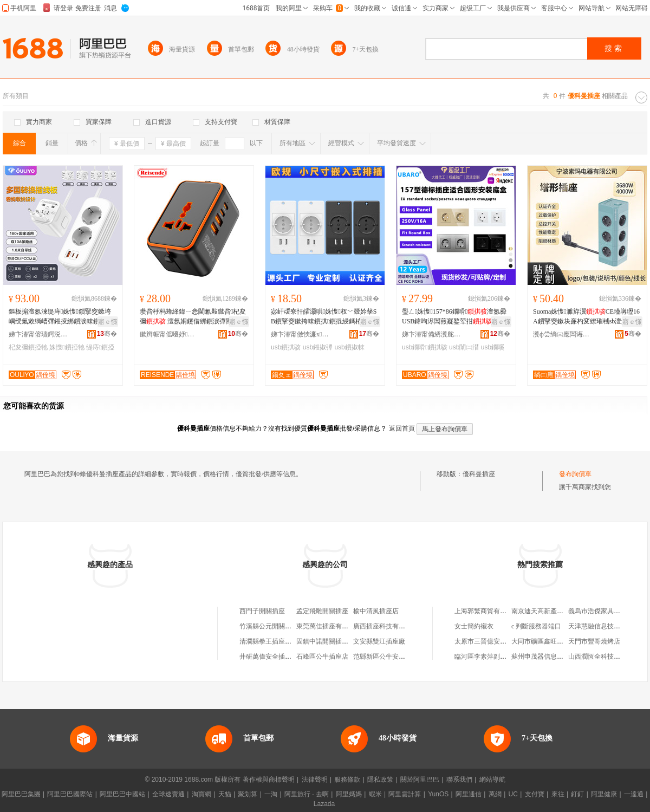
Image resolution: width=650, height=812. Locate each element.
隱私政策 (380, 779)
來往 (558, 794)
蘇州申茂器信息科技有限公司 (554, 657)
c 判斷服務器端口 (536, 626)
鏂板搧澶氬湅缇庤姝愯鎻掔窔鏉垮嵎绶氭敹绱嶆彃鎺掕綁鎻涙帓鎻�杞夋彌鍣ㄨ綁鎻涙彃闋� (61, 317)
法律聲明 (315, 779)
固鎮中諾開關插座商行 (329, 641)
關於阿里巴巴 (420, 779)
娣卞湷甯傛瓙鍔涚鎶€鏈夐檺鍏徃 (38, 334)
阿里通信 (469, 794)
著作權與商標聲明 (269, 779)
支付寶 (535, 794)
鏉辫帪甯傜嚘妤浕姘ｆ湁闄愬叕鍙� (170, 334)
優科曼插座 (479, 474)
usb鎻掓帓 (349, 347)
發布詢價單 (575, 474)
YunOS (438, 794)
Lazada (324, 804)
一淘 (271, 794)
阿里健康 (604, 794)
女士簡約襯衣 (474, 626)
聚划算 (248, 794)
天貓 (225, 794)
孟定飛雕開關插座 (322, 611)
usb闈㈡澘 (464, 347)
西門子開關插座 (262, 611)
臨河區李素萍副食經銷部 (490, 657)
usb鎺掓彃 (318, 347)
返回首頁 (402, 428)
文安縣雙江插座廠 (379, 641)
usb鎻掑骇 (286, 347)
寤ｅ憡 (108, 322)
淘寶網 (201, 794)
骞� (107, 334)
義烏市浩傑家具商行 (597, 611)
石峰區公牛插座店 (322, 657)
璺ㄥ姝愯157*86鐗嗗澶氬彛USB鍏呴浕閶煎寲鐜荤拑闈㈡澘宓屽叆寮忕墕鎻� (454, 317)
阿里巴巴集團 (21, 794)
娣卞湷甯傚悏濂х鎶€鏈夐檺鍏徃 (301, 334)
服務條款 (347, 779)
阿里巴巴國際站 (70, 794)
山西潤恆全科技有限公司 (604, 657)
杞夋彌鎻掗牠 (28, 347)
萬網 (495, 794)
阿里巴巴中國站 (122, 794)
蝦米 (375, 794)
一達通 (634, 794)
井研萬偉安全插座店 (269, 657)
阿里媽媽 (349, 794)
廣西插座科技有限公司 (386, 626)
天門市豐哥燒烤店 (594, 641)
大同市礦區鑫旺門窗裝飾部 (550, 641)
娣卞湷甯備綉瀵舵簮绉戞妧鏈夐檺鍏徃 (432, 334)
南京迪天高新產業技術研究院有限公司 (567, 611)
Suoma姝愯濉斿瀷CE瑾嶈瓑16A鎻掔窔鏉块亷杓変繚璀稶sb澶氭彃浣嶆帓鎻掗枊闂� (587, 317)
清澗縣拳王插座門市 (269, 641)
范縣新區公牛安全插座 (386, 657)
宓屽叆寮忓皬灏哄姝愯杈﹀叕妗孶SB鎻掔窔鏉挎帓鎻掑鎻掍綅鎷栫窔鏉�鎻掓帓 (324, 317)
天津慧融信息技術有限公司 (607, 626)
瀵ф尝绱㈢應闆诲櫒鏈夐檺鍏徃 (563, 334)
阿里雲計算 (405, 794)
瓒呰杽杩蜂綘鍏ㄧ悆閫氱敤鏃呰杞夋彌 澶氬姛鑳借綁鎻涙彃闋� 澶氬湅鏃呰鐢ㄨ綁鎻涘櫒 (193, 317)
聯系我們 (459, 779)
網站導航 (492, 779)
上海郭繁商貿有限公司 (487, 611)
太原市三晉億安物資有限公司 (497, 641)
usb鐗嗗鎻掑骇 (425, 347)
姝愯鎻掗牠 (67, 347)
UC (513, 794)
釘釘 (577, 794)
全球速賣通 (168, 794)
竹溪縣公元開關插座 (269, 626)
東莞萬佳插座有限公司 (329, 626)
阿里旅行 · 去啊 (307, 794)
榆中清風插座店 (376, 611)
